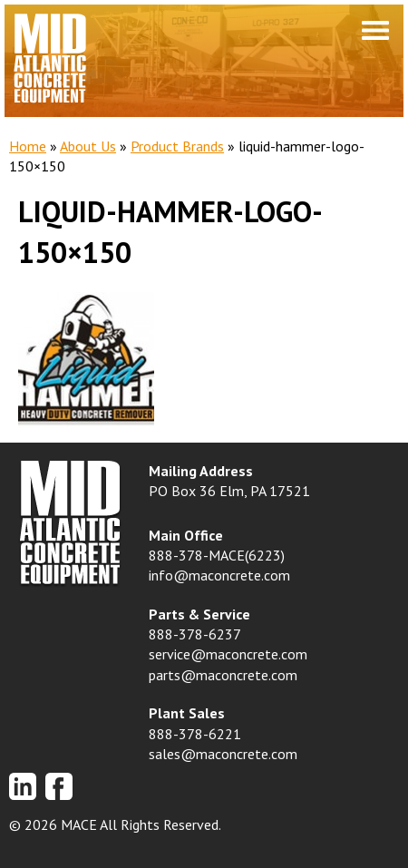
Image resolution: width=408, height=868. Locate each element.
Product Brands (177, 146)
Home (28, 146)
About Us (88, 146)
